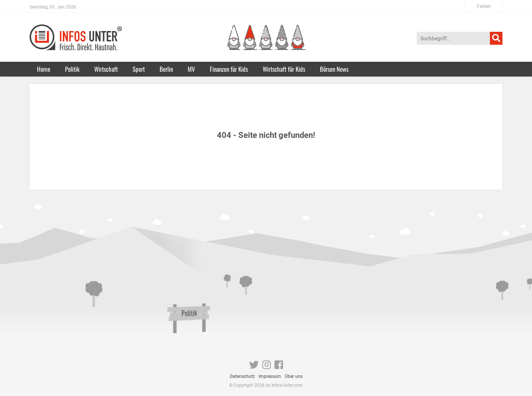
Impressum (270, 376)
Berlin (166, 69)
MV (191, 69)
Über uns (294, 376)
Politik (72, 69)
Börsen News (334, 69)
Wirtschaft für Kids (284, 69)
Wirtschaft (106, 69)
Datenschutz (242, 376)
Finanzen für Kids (229, 69)
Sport (139, 69)
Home (44, 69)
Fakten (484, 6)
